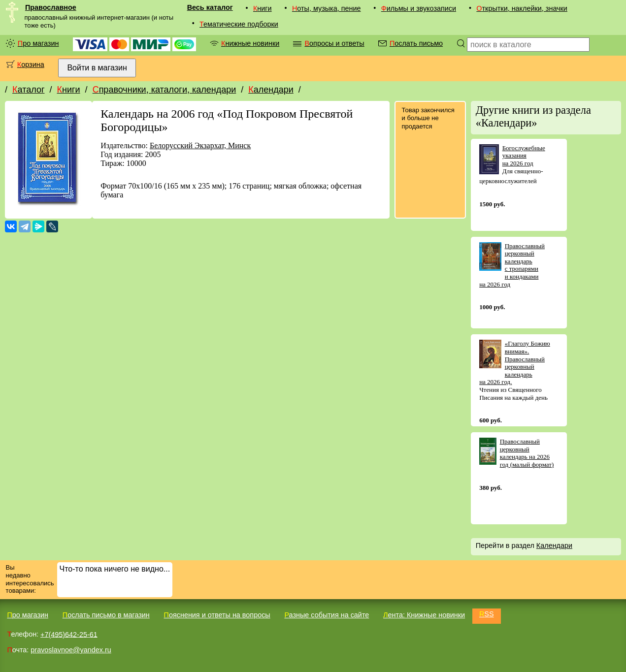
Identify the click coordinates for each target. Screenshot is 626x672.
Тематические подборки (239, 24)
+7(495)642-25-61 (69, 634)
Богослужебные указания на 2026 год (524, 156)
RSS (487, 614)
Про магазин (38, 43)
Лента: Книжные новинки (424, 615)
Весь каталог (210, 7)
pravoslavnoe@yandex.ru (71, 650)
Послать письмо (416, 43)
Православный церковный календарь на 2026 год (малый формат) (527, 453)
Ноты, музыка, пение (327, 8)
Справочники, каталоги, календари (165, 90)
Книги (263, 8)
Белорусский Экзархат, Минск (200, 145)
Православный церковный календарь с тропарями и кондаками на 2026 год (512, 265)
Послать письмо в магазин (106, 615)
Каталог (28, 90)
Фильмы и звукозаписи (419, 8)
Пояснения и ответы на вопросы (217, 615)
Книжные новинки (250, 43)
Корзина (31, 64)
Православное (51, 7)
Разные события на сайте (327, 615)
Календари (271, 90)
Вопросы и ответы (334, 43)
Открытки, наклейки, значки (522, 8)
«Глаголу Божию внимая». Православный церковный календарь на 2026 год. (515, 363)
